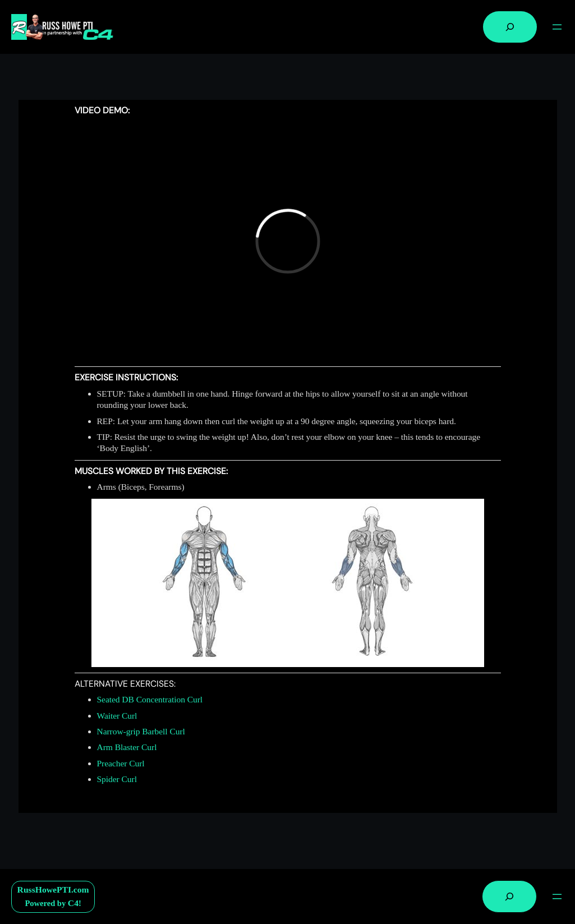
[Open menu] (557, 27)
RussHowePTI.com (53, 889)
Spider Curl (117, 779)
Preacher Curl (121, 763)
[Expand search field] (510, 27)
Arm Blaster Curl (127, 747)
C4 (73, 903)
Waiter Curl (117, 716)
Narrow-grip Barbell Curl (141, 731)
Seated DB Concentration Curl (150, 699)
